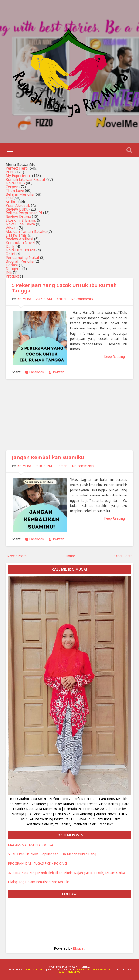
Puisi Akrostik (18, 205)
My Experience (18, 176)
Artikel (12, 202)
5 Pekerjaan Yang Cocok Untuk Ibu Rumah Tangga (64, 288)
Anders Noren (34, 970)
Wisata (12, 228)
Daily (10, 246)
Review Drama (18, 217)
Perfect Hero (17, 168)
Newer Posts (17, 556)
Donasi (12, 265)
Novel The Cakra (20, 224)
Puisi (10, 172)
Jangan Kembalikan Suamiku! (49, 457)
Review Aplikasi (19, 239)
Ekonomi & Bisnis (21, 220)
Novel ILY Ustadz (20, 250)
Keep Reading (114, 356)
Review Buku (17, 209)
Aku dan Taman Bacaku (26, 231)
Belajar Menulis (20, 194)
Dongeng (14, 269)
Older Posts (123, 556)
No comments (82, 299)
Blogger (79, 948)
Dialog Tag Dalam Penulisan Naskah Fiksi (39, 882)
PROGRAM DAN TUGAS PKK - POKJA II (37, 863)
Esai (9, 198)
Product (12, 276)
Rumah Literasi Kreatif (25, 179)
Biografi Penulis (20, 261)
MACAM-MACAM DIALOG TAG (31, 845)
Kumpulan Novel (20, 243)
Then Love (15, 191)
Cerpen (12, 187)
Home (70, 556)
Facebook (35, 372)
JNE (9, 272)
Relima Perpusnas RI (24, 213)
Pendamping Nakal (22, 258)
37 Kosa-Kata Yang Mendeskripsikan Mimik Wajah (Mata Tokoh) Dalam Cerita (66, 873)
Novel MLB (15, 183)
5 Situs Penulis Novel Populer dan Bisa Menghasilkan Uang (52, 854)
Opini (10, 254)
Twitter (56, 372)
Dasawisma (16, 235)
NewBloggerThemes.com (95, 970)
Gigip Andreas (69, 972)
